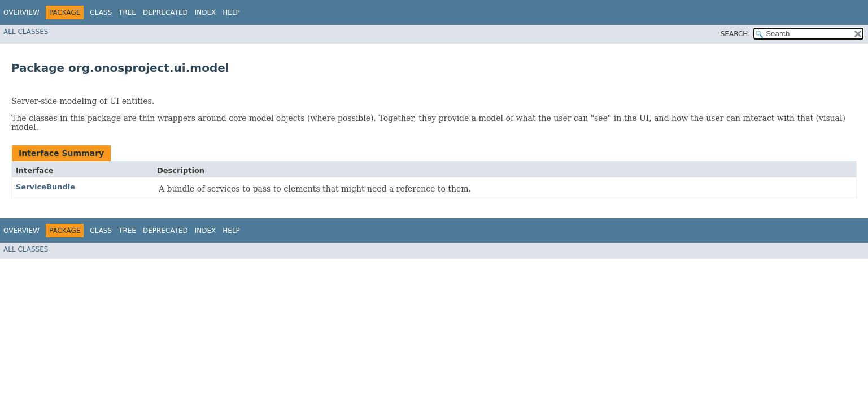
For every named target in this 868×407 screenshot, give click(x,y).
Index (206, 12)
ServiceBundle (45, 187)
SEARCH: (736, 34)
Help (231, 12)
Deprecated (165, 12)
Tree (127, 12)
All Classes (26, 32)
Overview (21, 12)
